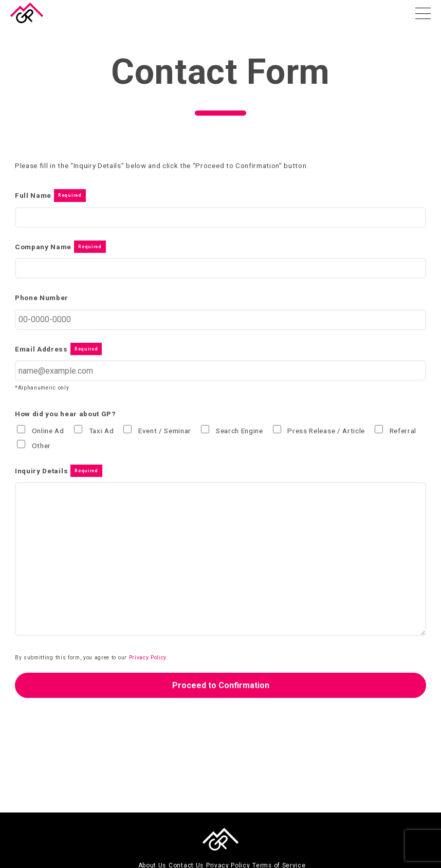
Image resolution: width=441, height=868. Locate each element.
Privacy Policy (148, 658)
